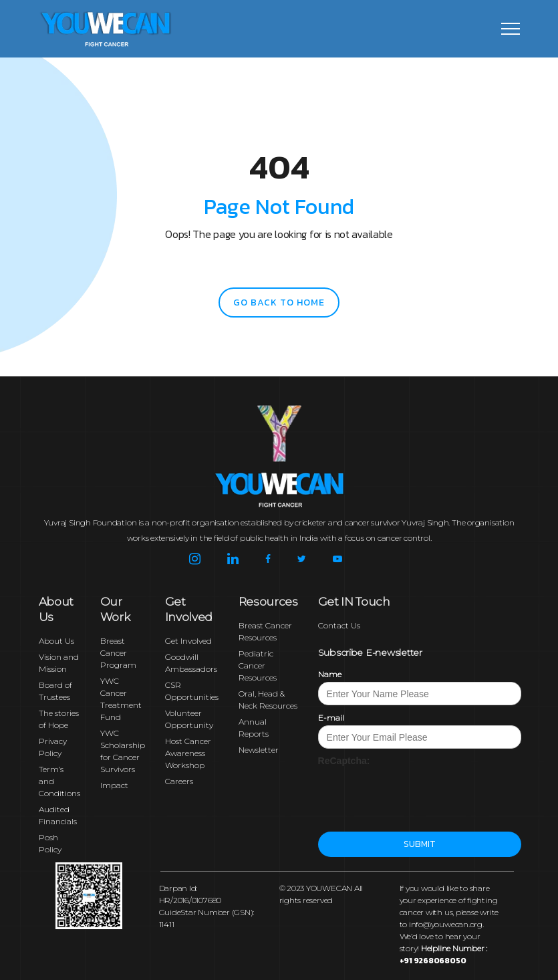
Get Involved (188, 641)
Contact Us (339, 625)
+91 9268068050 (433, 961)
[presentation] (420, 793)
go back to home (279, 302)
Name (330, 674)
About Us (56, 641)
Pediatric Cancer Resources (258, 665)
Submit (419, 844)
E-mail (331, 718)
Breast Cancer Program (118, 653)
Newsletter (259, 750)
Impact (114, 785)
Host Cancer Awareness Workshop (188, 753)
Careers (179, 781)
